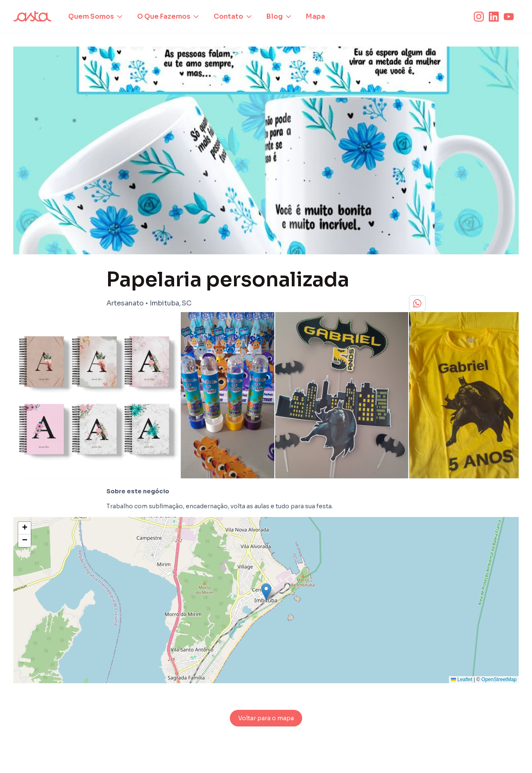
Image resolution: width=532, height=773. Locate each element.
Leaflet (462, 679)
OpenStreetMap (499, 679)
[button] (96, 17)
